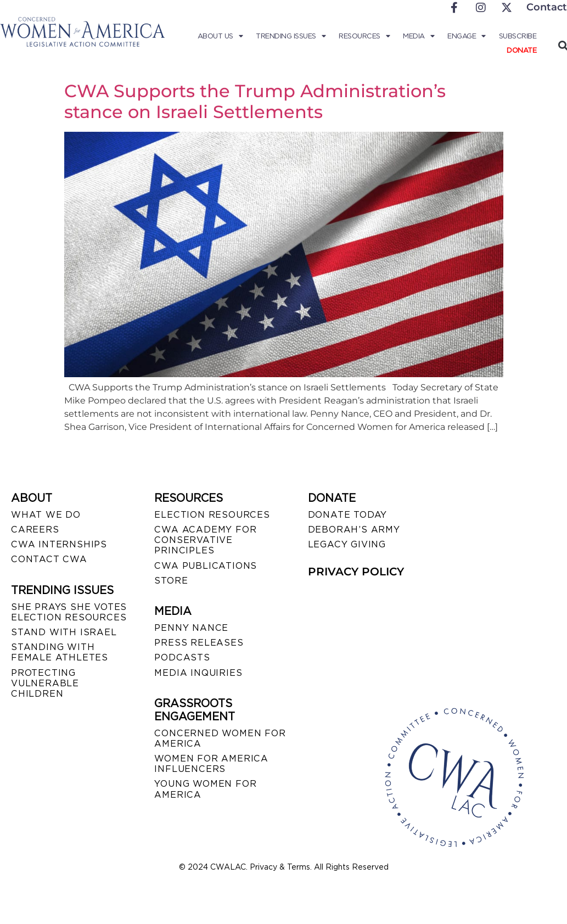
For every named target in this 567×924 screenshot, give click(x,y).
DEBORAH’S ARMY (354, 530)
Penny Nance (191, 628)
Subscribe (518, 36)
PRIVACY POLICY (356, 572)
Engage (467, 36)
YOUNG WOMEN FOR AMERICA (205, 789)
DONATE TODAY (348, 515)
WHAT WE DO (46, 515)
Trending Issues (292, 36)
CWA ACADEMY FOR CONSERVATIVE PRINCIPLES (205, 540)
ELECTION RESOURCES (212, 515)
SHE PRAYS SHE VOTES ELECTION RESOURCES (69, 612)
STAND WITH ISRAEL (64, 632)
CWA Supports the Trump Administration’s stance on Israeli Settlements (255, 101)
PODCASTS (182, 657)
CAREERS (35, 530)
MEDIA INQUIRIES (198, 673)
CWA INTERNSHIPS (59, 544)
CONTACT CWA (49, 559)
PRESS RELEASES (199, 643)
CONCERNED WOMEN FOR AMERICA (220, 738)
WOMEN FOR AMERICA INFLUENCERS (211, 764)
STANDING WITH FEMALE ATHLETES (60, 652)
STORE (171, 581)
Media (419, 36)
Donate (521, 50)
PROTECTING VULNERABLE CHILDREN (45, 683)
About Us (221, 36)
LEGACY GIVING (347, 544)
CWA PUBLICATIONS (206, 566)
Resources (365, 36)
